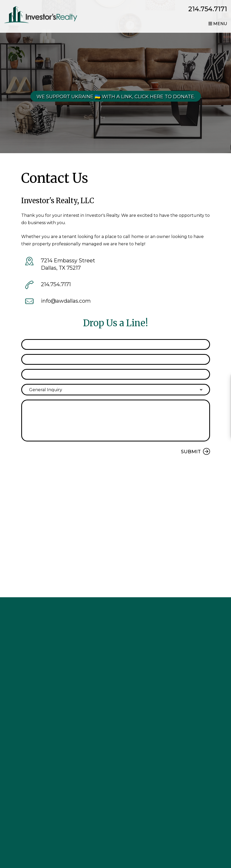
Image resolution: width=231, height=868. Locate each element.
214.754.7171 (208, 9)
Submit (191, 452)
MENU (218, 24)
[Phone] (116, 374)
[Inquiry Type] (116, 390)
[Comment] (116, 421)
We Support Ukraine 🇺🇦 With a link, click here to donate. (116, 97)
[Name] (116, 344)
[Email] (116, 359)
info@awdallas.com (66, 301)
